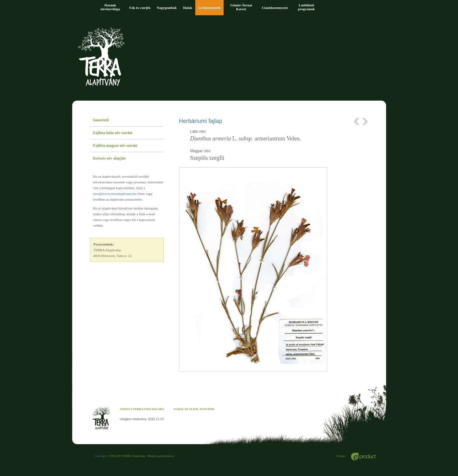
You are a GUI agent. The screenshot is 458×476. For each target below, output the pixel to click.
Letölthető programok (306, 7)
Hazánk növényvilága (110, 7)
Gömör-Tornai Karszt (241, 7)
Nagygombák (167, 8)
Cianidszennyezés (275, 8)
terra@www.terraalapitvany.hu (115, 194)
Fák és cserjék (140, 8)
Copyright (100, 456)
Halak (187, 8)
